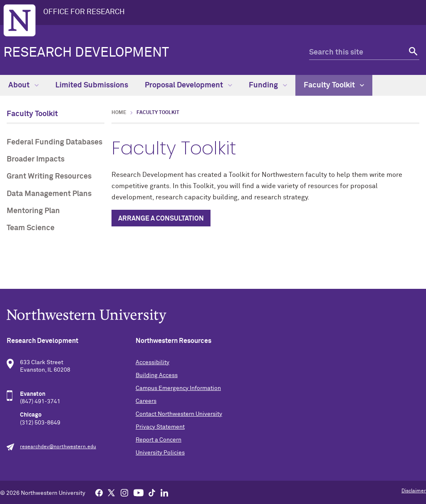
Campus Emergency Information (178, 388)
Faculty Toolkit (334, 85)
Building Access (157, 375)
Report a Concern (159, 440)
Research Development (86, 53)
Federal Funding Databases (54, 142)
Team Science (31, 228)
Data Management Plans (49, 194)
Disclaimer (414, 491)
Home (119, 113)
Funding (268, 85)
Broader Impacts (36, 159)
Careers (146, 401)
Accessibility (152, 362)
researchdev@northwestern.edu (58, 447)
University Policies (160, 453)
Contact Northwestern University (179, 414)
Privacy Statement (160, 427)
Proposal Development (188, 85)
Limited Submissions (92, 85)
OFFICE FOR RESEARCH (84, 12)
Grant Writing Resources (49, 176)
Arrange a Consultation (161, 218)
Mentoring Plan (33, 211)
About (24, 85)
